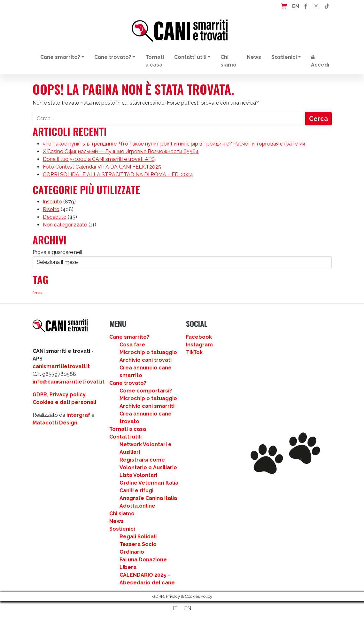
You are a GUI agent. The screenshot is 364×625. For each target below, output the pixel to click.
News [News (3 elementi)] (37, 292)
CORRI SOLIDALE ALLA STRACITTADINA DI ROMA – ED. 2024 (118, 174)
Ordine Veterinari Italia (149, 483)
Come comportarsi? (146, 391)
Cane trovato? (113, 57)
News (254, 57)
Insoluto (52, 202)
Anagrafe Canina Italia (148, 498)
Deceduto (55, 217)
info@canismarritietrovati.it (69, 382)
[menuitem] (175, 608)
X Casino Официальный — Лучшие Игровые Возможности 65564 (121, 151)
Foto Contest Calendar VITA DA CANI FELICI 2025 (102, 167)
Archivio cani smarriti (147, 406)
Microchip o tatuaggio (148, 352)
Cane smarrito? (60, 57)
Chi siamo (228, 61)
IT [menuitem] (175, 608)
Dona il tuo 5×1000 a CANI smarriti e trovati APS (99, 159)
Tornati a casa (155, 61)
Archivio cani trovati (146, 360)
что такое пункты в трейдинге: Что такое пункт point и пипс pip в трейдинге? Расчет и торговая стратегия (174, 144)
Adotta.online (137, 506)
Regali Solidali (138, 537)
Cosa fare (132, 345)
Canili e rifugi (136, 491)
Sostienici (284, 57)
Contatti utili (190, 57)
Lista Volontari (138, 475)
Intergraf (78, 415)
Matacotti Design (55, 423)
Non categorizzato (65, 225)
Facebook (199, 337)
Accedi (320, 61)
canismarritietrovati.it (61, 366)
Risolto (51, 209)
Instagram (199, 345)
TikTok (194, 352)
